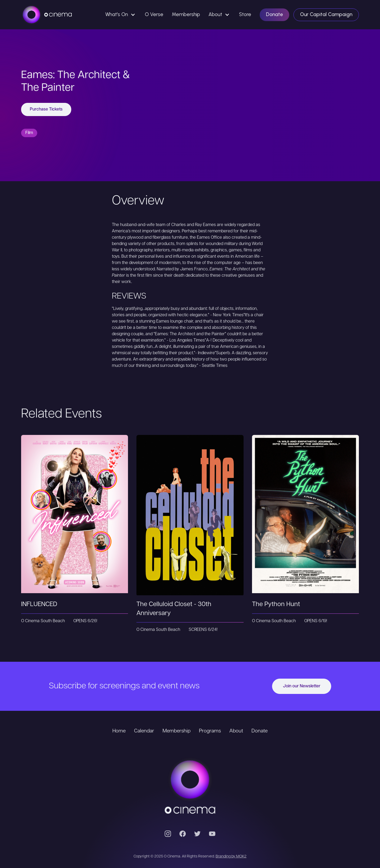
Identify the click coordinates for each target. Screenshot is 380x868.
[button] (121, 15)
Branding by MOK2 (231, 857)
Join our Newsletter (302, 686)
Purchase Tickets (46, 109)
